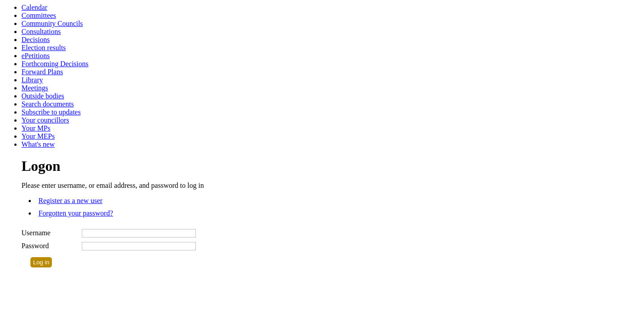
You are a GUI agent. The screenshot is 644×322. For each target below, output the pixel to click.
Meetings (35, 88)
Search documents (48, 104)
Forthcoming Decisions (55, 64)
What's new (38, 144)
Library (32, 80)
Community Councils (52, 23)
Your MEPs (38, 136)
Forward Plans (42, 72)
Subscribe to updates (51, 112)
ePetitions (36, 56)
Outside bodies (43, 96)
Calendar (34, 7)
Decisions (36, 40)
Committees (39, 15)
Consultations (41, 32)
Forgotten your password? (76, 213)
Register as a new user (70, 201)
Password (35, 246)
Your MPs (36, 128)
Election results (44, 48)
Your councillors (45, 120)
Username (36, 233)
